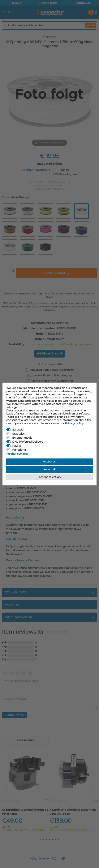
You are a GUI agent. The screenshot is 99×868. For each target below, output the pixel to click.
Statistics (18, 434)
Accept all (50, 462)
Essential (18, 430)
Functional (19, 450)
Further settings (17, 454)
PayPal (17, 446)
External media (22, 438)
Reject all (49, 469)
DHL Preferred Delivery (28, 442)
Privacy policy (74, 423)
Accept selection (49, 477)
